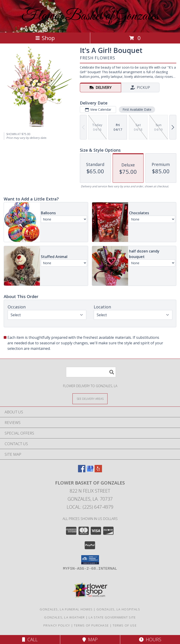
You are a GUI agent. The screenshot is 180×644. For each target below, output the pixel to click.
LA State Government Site (112, 617)
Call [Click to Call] (30, 640)
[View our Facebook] (82, 471)
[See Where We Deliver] (90, 399)
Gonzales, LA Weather (64, 617)
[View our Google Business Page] (90, 471)
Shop (45, 38)
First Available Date (137, 109)
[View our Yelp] (98, 471)
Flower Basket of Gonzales (90, 16)
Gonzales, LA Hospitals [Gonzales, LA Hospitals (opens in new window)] (118, 609)
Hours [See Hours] (150, 640)
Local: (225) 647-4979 (90, 507)
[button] (90, 560)
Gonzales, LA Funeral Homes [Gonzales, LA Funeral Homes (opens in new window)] (66, 609)
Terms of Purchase (91, 625)
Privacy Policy (57, 625)
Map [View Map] (90, 640)
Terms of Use (125, 625)
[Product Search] (91, 372)
